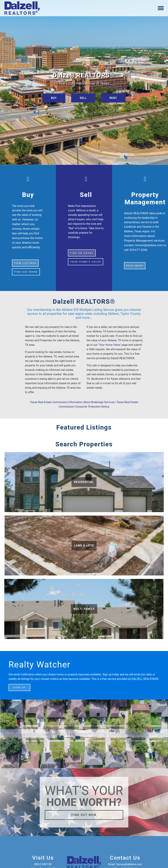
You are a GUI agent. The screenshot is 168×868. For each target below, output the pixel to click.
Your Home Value (110, 345)
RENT (113, 98)
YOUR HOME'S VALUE (86, 262)
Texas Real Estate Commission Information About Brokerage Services (72, 402)
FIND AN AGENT (82, 253)
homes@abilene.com (149, 245)
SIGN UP (19, 687)
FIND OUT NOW (84, 815)
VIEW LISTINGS (25, 263)
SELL (83, 98)
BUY (54, 98)
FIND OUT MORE (26, 272)
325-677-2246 (138, 250)
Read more (135, 266)
